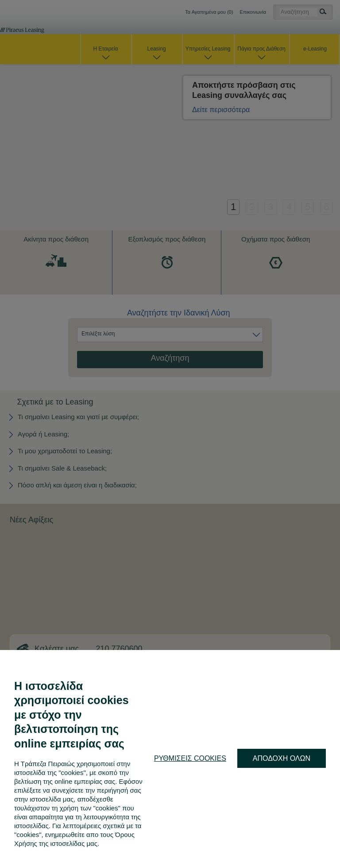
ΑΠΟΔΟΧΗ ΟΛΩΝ (282, 758)
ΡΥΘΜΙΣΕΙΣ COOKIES (190, 758)
